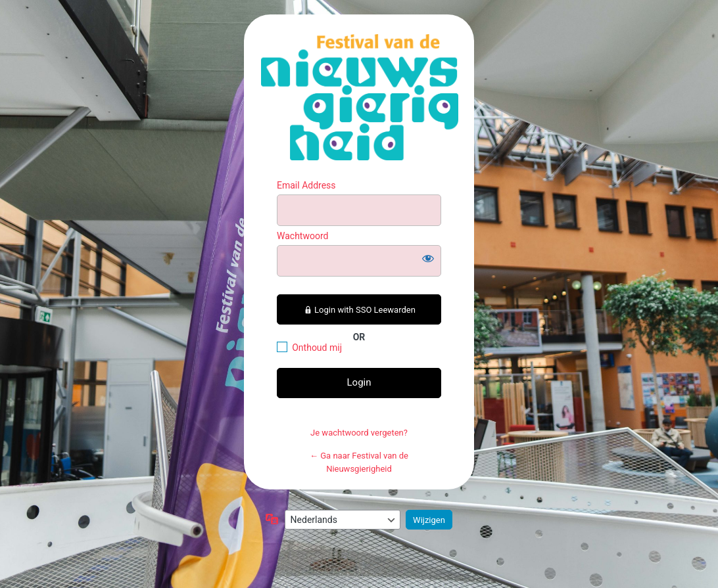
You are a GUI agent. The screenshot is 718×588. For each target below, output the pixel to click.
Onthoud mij (317, 348)
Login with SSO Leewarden (359, 310)
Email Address (306, 185)
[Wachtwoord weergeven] (428, 258)
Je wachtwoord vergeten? (359, 433)
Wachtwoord (302, 236)
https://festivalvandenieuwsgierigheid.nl (360, 97)
